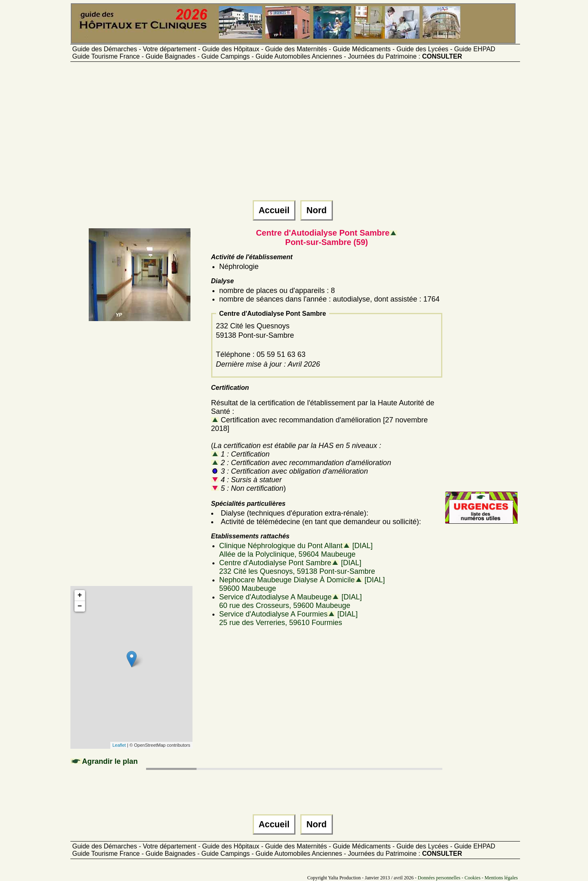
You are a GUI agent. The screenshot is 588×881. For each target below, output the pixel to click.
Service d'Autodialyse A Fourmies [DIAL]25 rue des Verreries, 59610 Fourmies (289, 618)
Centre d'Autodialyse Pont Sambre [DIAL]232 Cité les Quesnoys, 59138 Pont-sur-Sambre (297, 567)
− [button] (80, 606)
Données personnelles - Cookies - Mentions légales (468, 878)
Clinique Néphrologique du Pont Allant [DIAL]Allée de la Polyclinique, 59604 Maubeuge (296, 550)
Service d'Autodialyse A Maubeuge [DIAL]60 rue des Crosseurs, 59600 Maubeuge (291, 601)
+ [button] (80, 595)
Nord (317, 210)
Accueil (274, 210)
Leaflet (119, 745)
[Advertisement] (294, 135)
